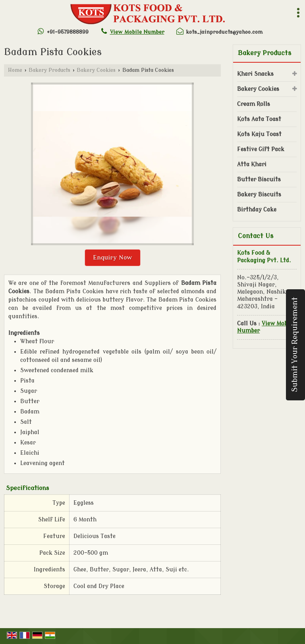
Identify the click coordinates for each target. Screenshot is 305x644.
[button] (137, 32)
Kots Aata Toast (259, 119)
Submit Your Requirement (295, 345)
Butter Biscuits (259, 180)
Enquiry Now (113, 258)
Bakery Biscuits (259, 195)
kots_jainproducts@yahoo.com (224, 32)
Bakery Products (49, 70)
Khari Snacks (255, 74)
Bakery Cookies (96, 70)
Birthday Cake (257, 210)
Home (15, 70)
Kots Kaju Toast (259, 134)
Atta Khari (252, 164)
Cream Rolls (254, 104)
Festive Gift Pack (261, 149)
